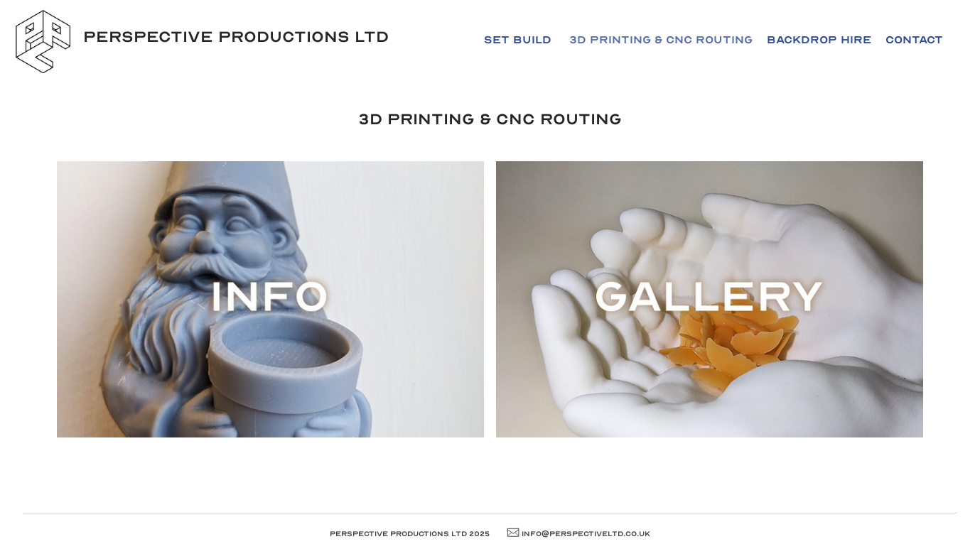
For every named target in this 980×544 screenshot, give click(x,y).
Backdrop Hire (819, 40)
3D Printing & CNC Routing (661, 40)
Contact (914, 40)
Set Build (518, 40)
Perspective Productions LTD (236, 37)
